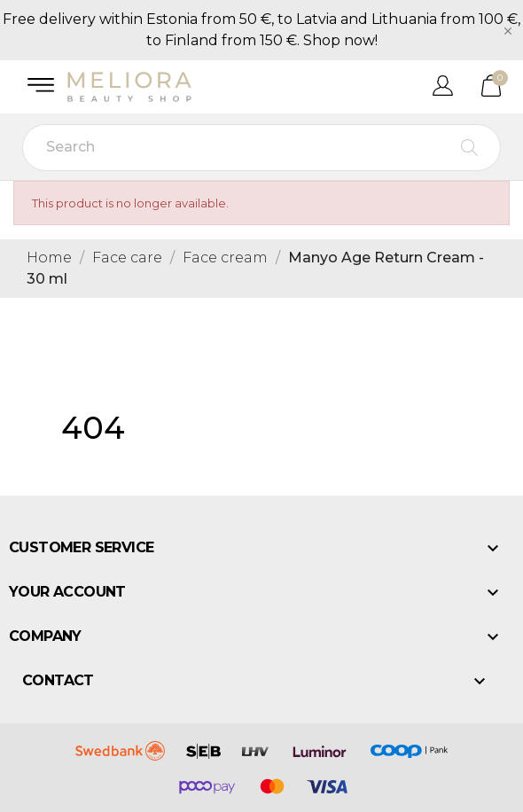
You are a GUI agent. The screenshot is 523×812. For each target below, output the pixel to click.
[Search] (261, 148)
